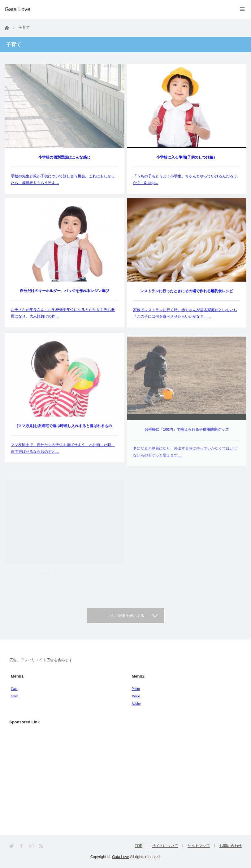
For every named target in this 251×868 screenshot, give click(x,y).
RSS (42, 846)
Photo (136, 689)
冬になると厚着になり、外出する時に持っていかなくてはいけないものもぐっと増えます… (185, 461)
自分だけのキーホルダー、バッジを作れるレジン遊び (64, 291)
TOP (139, 846)
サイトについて (165, 846)
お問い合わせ (231, 846)
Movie (136, 696)
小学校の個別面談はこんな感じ (64, 157)
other (14, 696)
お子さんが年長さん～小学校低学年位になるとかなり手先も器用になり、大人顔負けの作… (63, 314)
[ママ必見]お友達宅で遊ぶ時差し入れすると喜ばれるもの (64, 432)
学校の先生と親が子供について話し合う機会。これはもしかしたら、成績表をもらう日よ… (63, 180)
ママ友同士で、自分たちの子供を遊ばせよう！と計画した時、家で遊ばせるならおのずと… (63, 455)
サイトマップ (199, 846)
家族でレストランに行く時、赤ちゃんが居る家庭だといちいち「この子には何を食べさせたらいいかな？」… (185, 316)
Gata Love (121, 857)
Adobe (136, 704)
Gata (14, 689)
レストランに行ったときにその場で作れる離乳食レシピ (187, 294)
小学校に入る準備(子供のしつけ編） (187, 157)
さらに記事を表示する (126, 616)
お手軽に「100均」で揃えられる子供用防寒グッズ (187, 439)
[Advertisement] (56, 777)
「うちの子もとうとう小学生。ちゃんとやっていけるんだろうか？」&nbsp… (185, 180)
